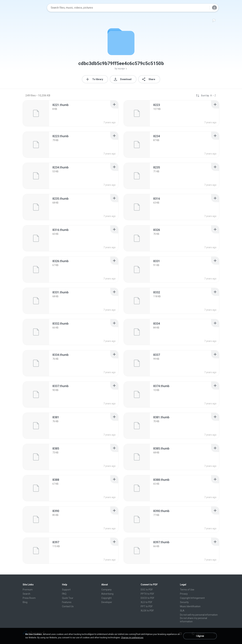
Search (26, 594)
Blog (25, 602)
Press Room (29, 598)
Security (184, 602)
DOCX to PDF (147, 598)
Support (66, 590)
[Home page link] (34, 8)
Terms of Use (187, 590)
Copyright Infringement (192, 598)
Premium (28, 590)
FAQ (64, 594)
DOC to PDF (147, 590)
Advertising (107, 594)
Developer (107, 602)
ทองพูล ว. (123, 69)
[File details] (36, 113)
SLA (182, 611)
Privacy (184, 594)
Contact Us (68, 606)
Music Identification (190, 606)
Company (106, 590)
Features (67, 602)
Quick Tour (68, 598)
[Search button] (205, 8)
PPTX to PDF (147, 594)
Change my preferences (132, 638)
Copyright (106, 598)
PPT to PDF (147, 606)
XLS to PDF (146, 602)
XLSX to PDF (147, 611)
